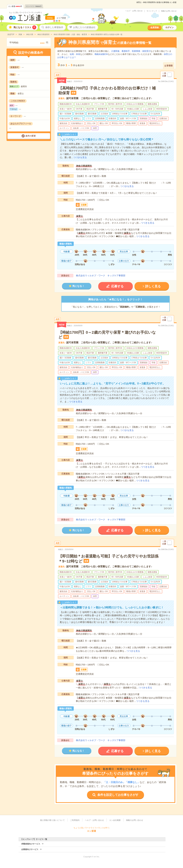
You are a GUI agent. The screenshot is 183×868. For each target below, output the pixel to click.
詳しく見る (153, 286)
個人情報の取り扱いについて (52, 820)
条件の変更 (31, 136)
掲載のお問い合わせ (169, 11)
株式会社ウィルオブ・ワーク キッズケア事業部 (101, 276)
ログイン (170, 27)
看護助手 (126, 51)
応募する (117, 286)
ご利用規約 (75, 820)
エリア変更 (61, 18)
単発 (78, 54)
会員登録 (155, 27)
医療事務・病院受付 (141, 51)
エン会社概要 (115, 820)
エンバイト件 (34, 6)
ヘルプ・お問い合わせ (134, 11)
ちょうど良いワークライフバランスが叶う (26, 13)
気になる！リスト (25, 27)
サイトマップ (152, 11)
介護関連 (115, 51)
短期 (72, 54)
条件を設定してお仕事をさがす (118, 795)
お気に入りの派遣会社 (84, 27)
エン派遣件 (15, 6)
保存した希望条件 (54, 27)
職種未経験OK (101, 54)
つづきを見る (80, 157)
